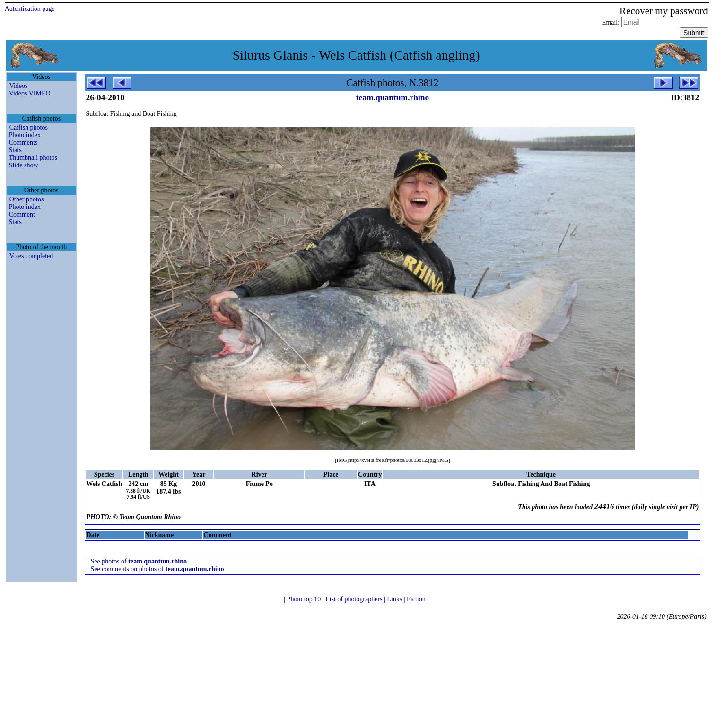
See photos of (139, 561)
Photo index (25, 135)
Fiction (417, 599)
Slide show (24, 165)
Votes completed (31, 256)
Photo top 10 (305, 599)
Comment (22, 214)
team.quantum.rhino (393, 97)
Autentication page (30, 9)
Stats (15, 150)
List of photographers (355, 599)
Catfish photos (29, 127)
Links (395, 599)
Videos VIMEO (30, 93)
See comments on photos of (157, 569)
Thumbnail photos (33, 158)
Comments (23, 143)
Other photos (27, 199)
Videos (19, 86)
